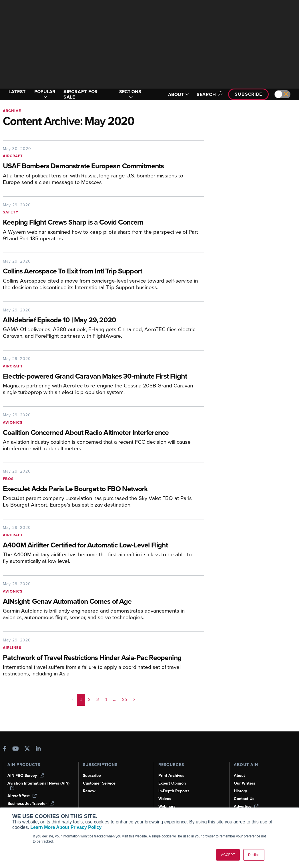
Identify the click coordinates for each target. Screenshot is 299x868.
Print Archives (171, 776)
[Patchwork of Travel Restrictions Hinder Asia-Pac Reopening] (99, 658)
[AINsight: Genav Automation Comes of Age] (103, 602)
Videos (165, 799)
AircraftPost (22, 796)
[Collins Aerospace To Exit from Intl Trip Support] (103, 272)
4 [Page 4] (106, 699)
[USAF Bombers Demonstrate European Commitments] (99, 166)
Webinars (167, 806)
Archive (12, 111)
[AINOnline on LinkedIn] (38, 749)
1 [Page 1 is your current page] (81, 699)
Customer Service (99, 783)
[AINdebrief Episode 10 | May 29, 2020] (103, 320)
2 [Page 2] (89, 699)
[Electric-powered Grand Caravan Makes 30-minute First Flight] (99, 377)
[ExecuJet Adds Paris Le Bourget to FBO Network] (99, 489)
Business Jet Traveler (31, 804)
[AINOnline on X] (27, 749)
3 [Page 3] (98, 699)
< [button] (73, 699)
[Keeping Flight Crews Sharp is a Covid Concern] (103, 223)
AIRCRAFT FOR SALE (81, 94)
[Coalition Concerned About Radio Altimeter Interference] (103, 433)
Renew (89, 791)
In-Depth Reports (174, 791)
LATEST (17, 92)
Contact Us (244, 799)
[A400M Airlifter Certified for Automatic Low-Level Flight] (99, 546)
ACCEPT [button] (228, 855)
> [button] (134, 699)
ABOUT (179, 94)
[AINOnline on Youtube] (16, 749)
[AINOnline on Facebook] (5, 749)
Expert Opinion (172, 783)
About (239, 776)
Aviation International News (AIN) (38, 785)
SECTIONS (130, 94)
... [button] (115, 699)
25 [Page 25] (125, 699)
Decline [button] (254, 855)
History (240, 791)
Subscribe (248, 94)
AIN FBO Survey (26, 776)
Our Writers (245, 783)
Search (209, 94)
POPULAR (45, 94)
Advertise (246, 806)
